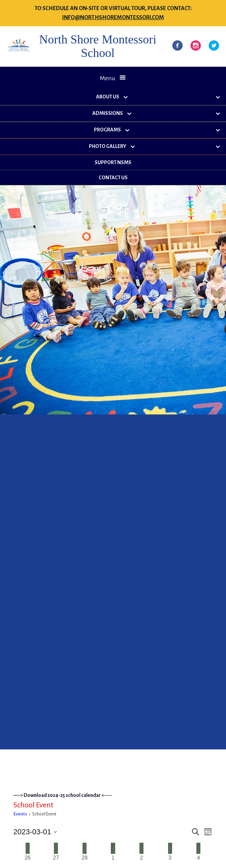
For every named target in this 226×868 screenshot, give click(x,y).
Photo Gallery (108, 146)
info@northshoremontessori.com (113, 18)
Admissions (108, 113)
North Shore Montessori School (98, 46)
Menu (107, 78)
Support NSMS (113, 162)
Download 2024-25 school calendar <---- (68, 795)
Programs (107, 130)
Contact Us (113, 178)
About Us (108, 97)
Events (20, 814)
